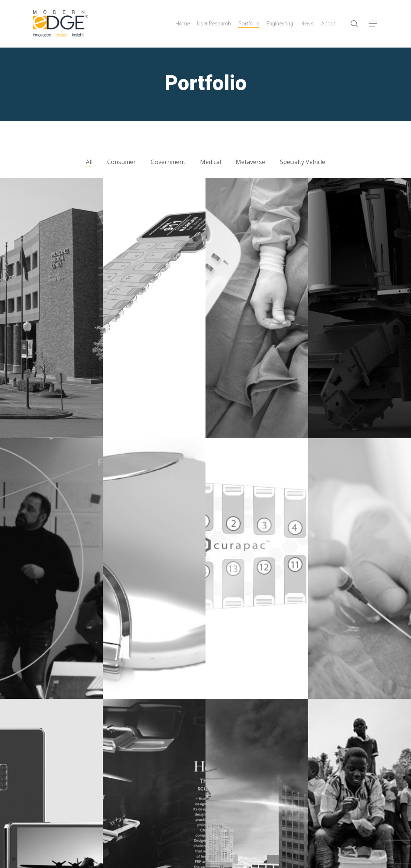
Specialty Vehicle (303, 162)
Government (168, 162)
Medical (210, 162)
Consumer (122, 162)
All (89, 162)
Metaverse (250, 162)
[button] (373, 24)
